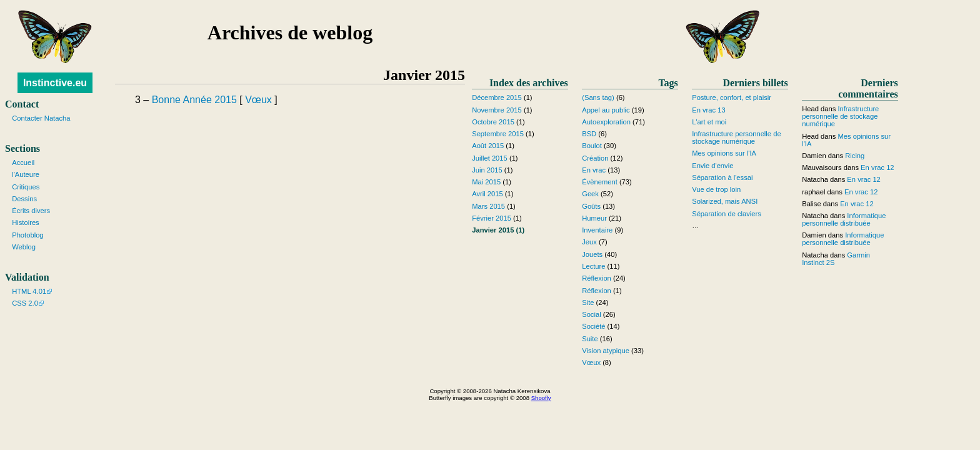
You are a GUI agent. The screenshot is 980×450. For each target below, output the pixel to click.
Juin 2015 (487, 170)
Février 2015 (492, 218)
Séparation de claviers (727, 214)
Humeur (594, 218)
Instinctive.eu (55, 83)
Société (593, 326)
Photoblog (27, 235)
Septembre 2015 (498, 134)
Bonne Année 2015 (194, 100)
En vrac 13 (708, 110)
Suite (590, 339)
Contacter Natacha (41, 118)
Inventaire (597, 230)
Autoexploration (606, 122)
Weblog (24, 247)
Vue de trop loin (716, 189)
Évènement (600, 182)
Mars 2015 (488, 206)
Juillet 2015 (490, 158)
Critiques (26, 187)
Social (591, 314)
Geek (590, 194)
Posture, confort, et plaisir (732, 97)
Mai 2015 (486, 182)
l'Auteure (26, 174)
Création (595, 158)
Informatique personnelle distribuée (844, 219)
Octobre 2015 (493, 122)
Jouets (592, 254)
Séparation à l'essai (722, 177)
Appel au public (606, 110)
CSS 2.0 (25, 303)
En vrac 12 (877, 167)
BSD (589, 134)
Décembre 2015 (497, 97)
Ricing (855, 156)
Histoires (26, 222)
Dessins (24, 199)
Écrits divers (31, 211)
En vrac (594, 170)
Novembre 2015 (497, 110)
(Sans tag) (598, 97)
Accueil (23, 162)
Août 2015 (488, 146)
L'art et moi (709, 122)
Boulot (592, 146)
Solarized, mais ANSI (725, 201)
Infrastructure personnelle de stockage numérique (736, 137)
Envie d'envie (712, 166)
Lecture (593, 266)
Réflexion (597, 278)
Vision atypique (606, 351)
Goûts (591, 206)
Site (588, 302)
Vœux (258, 100)
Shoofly (541, 398)
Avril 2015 (487, 194)
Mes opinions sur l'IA (724, 153)
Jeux (589, 242)
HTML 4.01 (29, 291)
